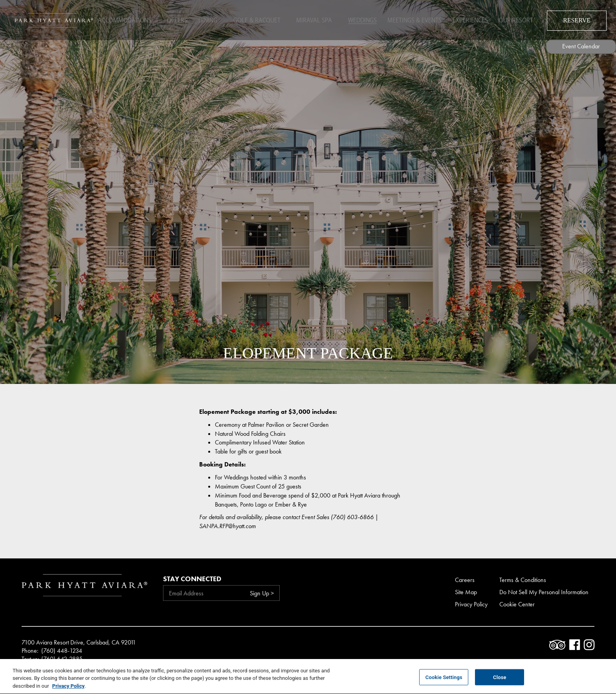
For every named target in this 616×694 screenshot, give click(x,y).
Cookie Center (517, 604)
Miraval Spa (310, 19)
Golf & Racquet (255, 19)
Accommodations (126, 19)
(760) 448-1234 (62, 651)
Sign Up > (262, 593)
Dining (209, 19)
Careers (465, 580)
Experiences (469, 19)
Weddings (356, 19)
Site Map (466, 592)
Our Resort (517, 19)
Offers (176, 19)
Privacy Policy (471, 604)
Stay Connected (192, 579)
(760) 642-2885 (62, 659)
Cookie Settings (444, 682)
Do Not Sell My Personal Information (544, 592)
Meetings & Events (411, 19)
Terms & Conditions (523, 580)
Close (500, 682)
